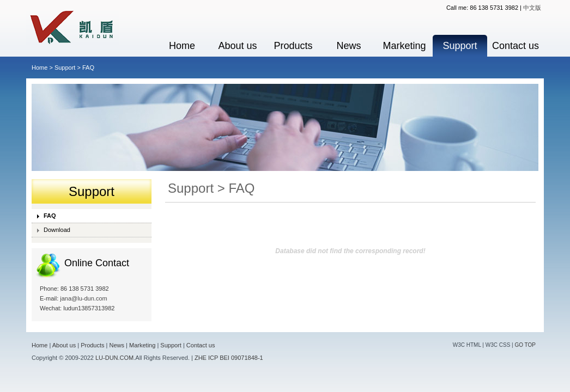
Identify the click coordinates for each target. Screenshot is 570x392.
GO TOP (525, 345)
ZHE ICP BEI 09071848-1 (229, 358)
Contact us (516, 46)
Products (293, 46)
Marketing (404, 46)
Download (57, 230)
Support (460, 46)
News (348, 46)
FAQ (50, 216)
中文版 (532, 8)
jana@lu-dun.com (83, 298)
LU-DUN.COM (114, 358)
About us (237, 46)
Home (182, 46)
